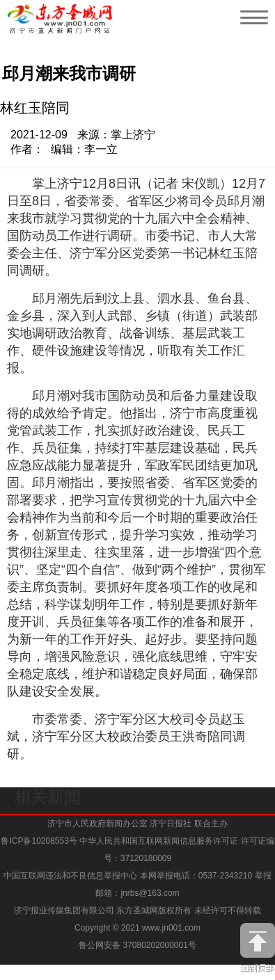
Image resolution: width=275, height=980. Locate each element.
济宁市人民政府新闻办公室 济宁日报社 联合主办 (137, 824)
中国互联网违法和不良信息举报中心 (71, 876)
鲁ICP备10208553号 (39, 841)
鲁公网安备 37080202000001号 (137, 945)
